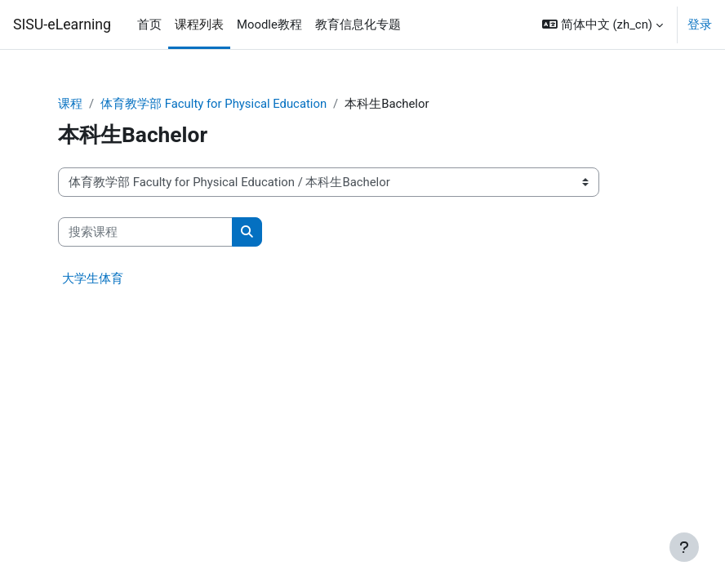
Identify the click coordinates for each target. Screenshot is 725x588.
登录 (700, 24)
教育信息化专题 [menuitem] (358, 24)
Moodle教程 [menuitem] (269, 24)
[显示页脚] (684, 547)
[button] (603, 24)
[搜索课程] (145, 232)
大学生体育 (93, 278)
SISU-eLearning (62, 24)
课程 (70, 104)
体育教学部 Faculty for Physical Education (213, 104)
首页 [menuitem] (149, 24)
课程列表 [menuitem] (199, 24)
